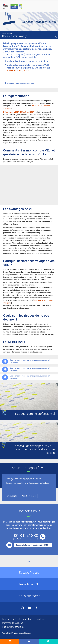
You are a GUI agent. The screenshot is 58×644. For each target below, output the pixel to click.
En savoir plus (12, 496)
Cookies (28, 633)
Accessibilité (6, 633)
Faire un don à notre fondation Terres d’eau (23, 619)
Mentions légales (18, 633)
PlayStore (24, 71)
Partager (56, 37)
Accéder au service (29, 496)
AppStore (12, 71)
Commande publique (13, 623)
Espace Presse (29, 573)
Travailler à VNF (29, 584)
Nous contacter (29, 596)
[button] (10, 641)
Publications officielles (13, 627)
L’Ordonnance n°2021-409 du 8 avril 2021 (19, 112)
